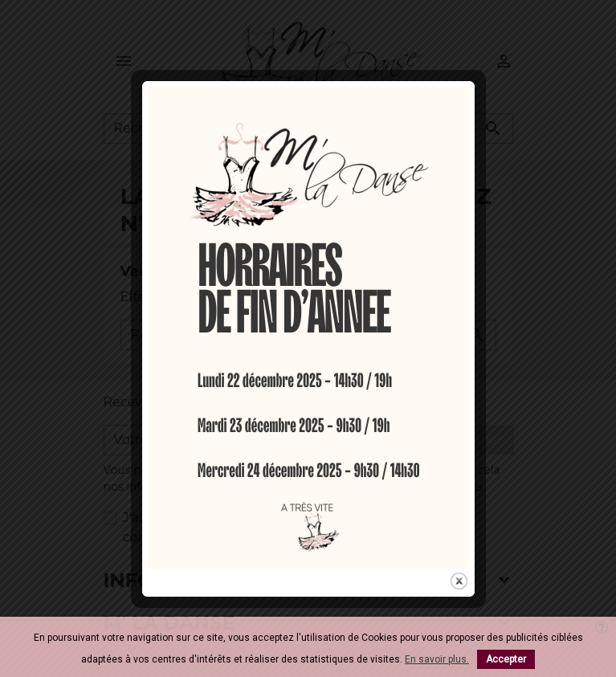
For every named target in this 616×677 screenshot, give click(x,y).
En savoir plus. (437, 659)
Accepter (506, 659)
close (459, 577)
